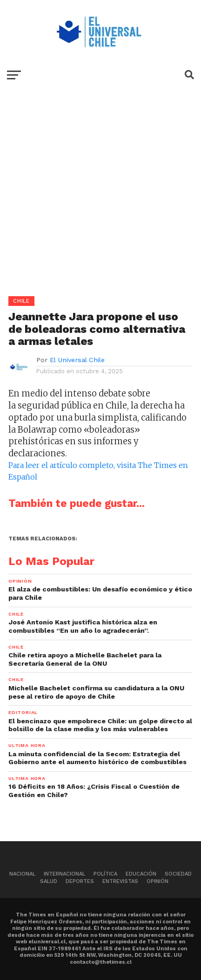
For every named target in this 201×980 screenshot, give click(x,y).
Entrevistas (120, 881)
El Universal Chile (77, 360)
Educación (141, 874)
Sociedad (178, 874)
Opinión (157, 881)
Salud (49, 881)
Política (105, 874)
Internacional (64, 874)
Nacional (22, 874)
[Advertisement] (100, 196)
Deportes (80, 881)
